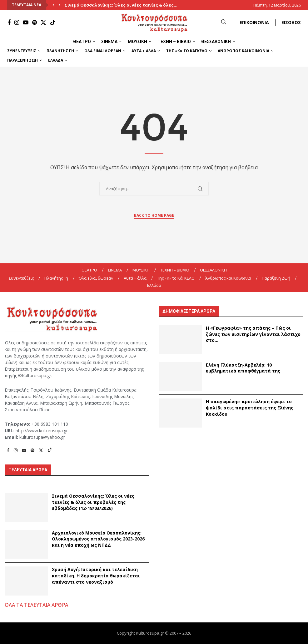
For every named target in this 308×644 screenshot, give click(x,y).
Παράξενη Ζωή (22, 60)
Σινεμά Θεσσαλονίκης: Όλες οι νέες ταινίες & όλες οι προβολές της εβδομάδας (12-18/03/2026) (93, 502)
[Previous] (53, 5)
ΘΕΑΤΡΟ (82, 42)
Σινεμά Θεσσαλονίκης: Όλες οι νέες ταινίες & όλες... (121, 5)
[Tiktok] (53, 23)
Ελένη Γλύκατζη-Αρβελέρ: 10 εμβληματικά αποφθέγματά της (243, 368)
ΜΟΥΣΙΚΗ (137, 42)
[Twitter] (43, 23)
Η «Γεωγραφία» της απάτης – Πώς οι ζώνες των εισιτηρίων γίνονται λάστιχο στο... (253, 334)
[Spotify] (35, 23)
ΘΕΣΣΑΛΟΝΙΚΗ (216, 42)
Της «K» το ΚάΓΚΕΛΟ (187, 51)
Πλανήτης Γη (60, 51)
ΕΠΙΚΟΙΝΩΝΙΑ (254, 22)
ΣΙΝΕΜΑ (109, 42)
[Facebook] (9, 23)
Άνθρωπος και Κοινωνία (243, 51)
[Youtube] (26, 23)
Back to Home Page (154, 215)
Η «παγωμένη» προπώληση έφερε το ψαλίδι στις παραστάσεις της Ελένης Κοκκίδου (250, 408)
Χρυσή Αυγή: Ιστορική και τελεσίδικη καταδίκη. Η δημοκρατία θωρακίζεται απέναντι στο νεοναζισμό (96, 576)
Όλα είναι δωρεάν (103, 51)
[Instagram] (17, 23)
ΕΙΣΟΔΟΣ (291, 22)
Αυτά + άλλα (144, 51)
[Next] (60, 5)
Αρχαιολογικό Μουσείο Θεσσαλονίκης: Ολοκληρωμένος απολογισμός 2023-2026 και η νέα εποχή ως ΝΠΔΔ (98, 539)
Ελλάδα (56, 60)
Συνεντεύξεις (22, 51)
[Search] (224, 22)
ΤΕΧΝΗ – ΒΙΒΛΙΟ (174, 42)
